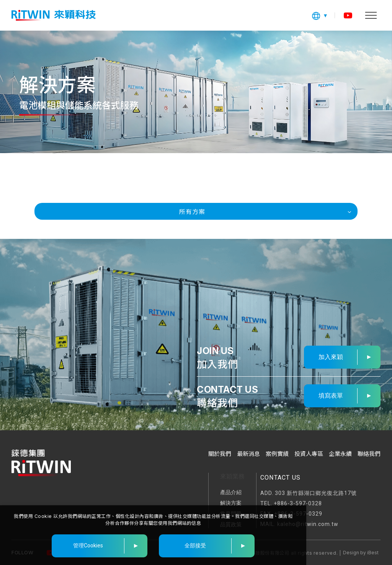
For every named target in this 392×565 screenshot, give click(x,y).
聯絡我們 (369, 454)
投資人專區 (309, 454)
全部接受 (195, 545)
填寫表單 (331, 396)
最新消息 (248, 454)
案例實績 (277, 454)
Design (351, 553)
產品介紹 (231, 492)
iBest (373, 553)
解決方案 (231, 503)
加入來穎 (331, 357)
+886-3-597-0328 (298, 503)
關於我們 (220, 454)
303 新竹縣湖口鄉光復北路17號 (316, 493)
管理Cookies (88, 545)
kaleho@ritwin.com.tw (308, 524)
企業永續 (340, 454)
